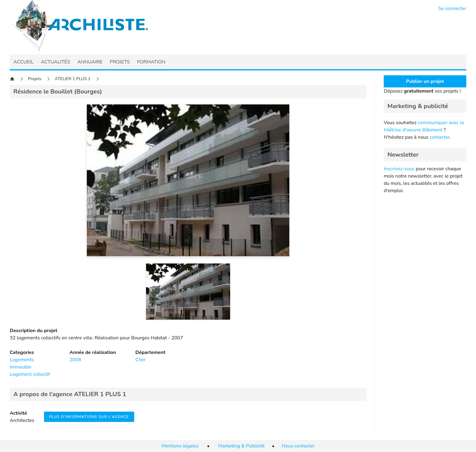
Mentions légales (180, 446)
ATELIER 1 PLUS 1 (73, 79)
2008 (75, 360)
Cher (141, 360)
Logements (22, 360)
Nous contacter (298, 446)
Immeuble (21, 367)
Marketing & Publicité (241, 446)
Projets (35, 79)
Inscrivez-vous (399, 169)
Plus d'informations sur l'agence (89, 417)
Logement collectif (30, 374)
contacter (440, 137)
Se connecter (452, 8)
